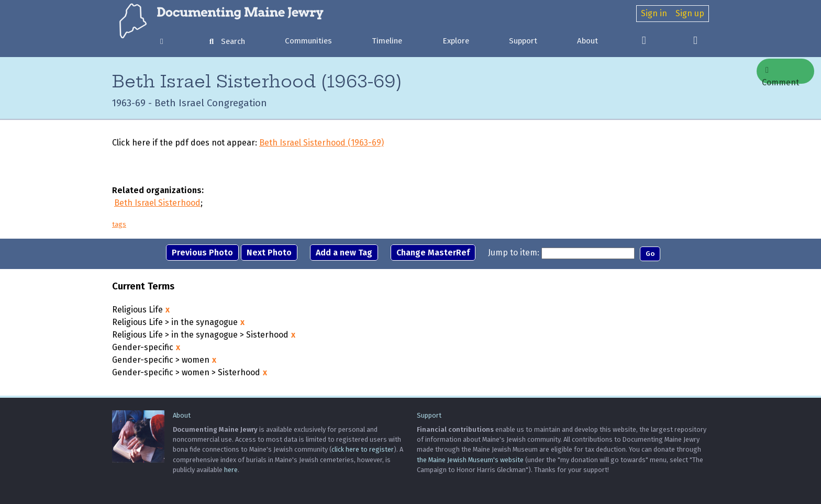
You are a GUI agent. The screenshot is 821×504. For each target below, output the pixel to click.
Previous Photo (202, 253)
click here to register (363, 449)
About (587, 41)
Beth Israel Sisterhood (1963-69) (321, 143)
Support (523, 41)
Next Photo (269, 253)
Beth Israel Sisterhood (157, 203)
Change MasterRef (433, 253)
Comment (780, 75)
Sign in (654, 13)
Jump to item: (514, 253)
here (231, 470)
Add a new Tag (344, 253)
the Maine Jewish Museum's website (470, 460)
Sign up (690, 13)
